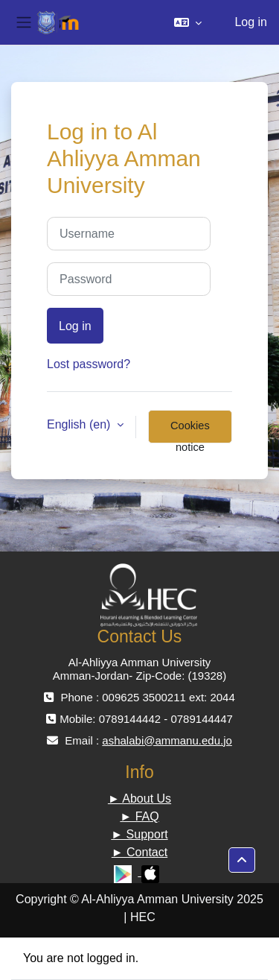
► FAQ (139, 816)
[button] (188, 22)
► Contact (139, 852)
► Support (139, 834)
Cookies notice (190, 431)
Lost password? (89, 364)
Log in (251, 22)
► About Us (139, 799)
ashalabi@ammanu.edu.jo (167, 740)
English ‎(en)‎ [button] (80, 424)
